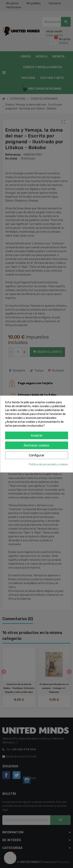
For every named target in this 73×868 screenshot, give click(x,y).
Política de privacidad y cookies (48, 464)
